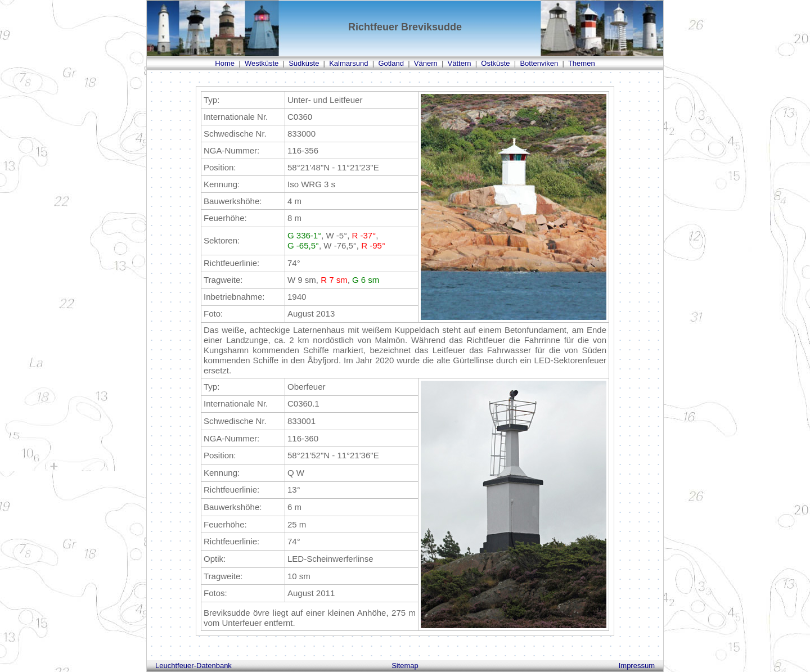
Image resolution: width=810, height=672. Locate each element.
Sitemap (405, 666)
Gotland (391, 63)
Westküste (262, 63)
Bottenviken (539, 63)
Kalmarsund (348, 63)
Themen (582, 63)
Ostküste (495, 63)
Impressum (637, 666)
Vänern (426, 63)
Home (225, 63)
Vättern (460, 63)
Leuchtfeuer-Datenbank (193, 666)
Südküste (304, 63)
